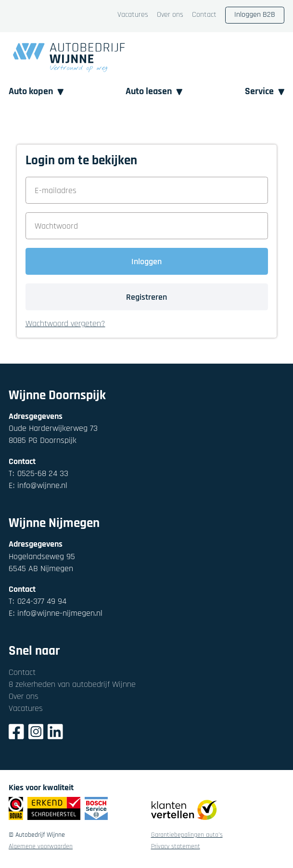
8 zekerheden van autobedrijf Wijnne (72, 684)
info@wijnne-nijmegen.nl (56, 613)
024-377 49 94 (38, 601)
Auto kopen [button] (36, 92)
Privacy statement (176, 847)
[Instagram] (36, 733)
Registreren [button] (146, 297)
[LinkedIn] (55, 733)
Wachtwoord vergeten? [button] (65, 324)
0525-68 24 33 (38, 473)
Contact (204, 15)
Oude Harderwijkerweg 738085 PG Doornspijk (53, 434)
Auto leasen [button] (154, 92)
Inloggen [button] (146, 262)
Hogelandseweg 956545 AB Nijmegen (42, 562)
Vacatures (133, 15)
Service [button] (265, 92)
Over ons (170, 15)
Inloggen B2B (255, 15)
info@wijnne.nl (38, 485)
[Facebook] (16, 733)
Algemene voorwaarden (41, 847)
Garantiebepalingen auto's (187, 835)
